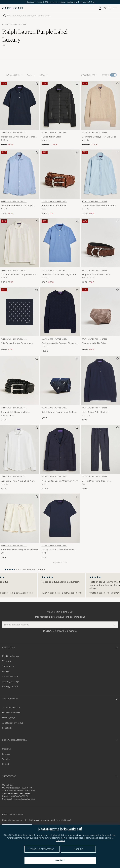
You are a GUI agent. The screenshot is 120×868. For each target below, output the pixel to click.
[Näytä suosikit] (105, 8)
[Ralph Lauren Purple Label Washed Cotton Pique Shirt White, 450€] (20, 457)
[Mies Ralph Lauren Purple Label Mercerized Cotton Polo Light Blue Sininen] (60, 243)
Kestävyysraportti (10, 687)
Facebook (7, 754)
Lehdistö (6, 671)
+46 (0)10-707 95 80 (19, 796)
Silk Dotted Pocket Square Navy (17, 343)
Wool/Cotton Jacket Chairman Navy (60, 481)
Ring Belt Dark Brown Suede (96, 274)
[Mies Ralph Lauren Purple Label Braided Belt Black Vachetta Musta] (20, 380)
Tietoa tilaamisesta (11, 708)
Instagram (7, 749)
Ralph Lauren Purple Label (15, 25)
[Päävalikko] (115, 8)
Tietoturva (7, 661)
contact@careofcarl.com (24, 799)
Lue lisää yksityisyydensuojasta (60, 631)
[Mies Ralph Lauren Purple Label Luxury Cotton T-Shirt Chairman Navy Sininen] (60, 518)
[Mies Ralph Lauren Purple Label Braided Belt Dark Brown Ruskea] (60, 174)
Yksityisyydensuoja (11, 682)
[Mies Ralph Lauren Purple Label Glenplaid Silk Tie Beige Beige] (100, 312)
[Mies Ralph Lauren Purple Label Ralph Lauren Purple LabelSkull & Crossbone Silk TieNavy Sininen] (60, 380)
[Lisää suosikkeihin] (36, 84)
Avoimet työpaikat (10, 676)
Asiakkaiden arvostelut (13, 723)
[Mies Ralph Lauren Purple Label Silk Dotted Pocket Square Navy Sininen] (20, 312)
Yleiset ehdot (8, 666)
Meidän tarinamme (11, 656)
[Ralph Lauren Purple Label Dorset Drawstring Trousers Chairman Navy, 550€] (100, 457)
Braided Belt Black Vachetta (15, 412)
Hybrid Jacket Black (52, 137)
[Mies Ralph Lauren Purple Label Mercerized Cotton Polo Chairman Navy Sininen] (20, 105)
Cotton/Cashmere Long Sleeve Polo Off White (19, 275)
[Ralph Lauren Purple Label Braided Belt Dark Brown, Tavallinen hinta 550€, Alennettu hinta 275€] (60, 182)
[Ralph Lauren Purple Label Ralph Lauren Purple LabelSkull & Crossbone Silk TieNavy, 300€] (60, 389)
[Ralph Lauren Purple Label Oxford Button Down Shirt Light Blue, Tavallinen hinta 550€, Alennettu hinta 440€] (20, 182)
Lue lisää (60, 840)
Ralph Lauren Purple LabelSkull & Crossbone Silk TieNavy (59, 412)
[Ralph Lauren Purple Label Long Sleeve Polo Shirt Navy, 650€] (100, 389)
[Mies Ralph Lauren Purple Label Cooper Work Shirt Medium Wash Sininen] (100, 174)
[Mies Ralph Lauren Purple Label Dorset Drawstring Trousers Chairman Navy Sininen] (100, 449)
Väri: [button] (31, 75)
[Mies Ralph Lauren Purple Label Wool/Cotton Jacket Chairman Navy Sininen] (60, 449)
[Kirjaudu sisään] (100, 8)
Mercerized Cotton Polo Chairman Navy (18, 137)
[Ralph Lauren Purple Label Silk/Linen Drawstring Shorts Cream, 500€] (20, 526)
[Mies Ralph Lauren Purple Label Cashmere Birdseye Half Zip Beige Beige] (100, 105)
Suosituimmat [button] (90, 75)
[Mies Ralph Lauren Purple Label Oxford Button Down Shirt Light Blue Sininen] (20, 174)
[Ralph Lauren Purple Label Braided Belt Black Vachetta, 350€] (20, 389)
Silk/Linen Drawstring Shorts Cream (20, 550)
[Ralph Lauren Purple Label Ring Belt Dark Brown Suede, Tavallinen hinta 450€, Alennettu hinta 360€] (100, 251)
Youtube (6, 759)
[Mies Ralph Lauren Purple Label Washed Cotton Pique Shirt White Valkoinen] (20, 449)
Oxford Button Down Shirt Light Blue (17, 206)
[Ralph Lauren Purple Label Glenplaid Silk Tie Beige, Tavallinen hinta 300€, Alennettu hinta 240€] (100, 320)
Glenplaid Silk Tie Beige (94, 343)
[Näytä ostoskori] (110, 8)
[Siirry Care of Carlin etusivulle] (13, 8)
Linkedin (6, 764)
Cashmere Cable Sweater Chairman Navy (60, 343)
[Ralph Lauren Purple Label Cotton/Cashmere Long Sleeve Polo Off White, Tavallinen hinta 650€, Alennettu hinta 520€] (20, 251)
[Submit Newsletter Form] (114, 625)
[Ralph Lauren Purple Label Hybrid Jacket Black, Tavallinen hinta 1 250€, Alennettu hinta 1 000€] (60, 113)
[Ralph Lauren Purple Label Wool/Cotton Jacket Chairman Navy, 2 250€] (60, 457)
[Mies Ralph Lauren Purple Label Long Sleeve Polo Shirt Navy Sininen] (100, 380)
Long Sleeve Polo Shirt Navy (96, 412)
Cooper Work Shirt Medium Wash (99, 206)
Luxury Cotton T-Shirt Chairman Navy (58, 550)
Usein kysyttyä (9, 718)
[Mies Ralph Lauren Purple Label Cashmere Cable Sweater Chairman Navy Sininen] (60, 312)
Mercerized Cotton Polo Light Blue (59, 274)
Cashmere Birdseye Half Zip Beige (99, 137)
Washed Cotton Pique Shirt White (18, 481)
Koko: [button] (44, 75)
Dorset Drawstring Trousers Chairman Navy (96, 481)
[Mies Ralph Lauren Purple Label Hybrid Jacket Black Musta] (60, 105)
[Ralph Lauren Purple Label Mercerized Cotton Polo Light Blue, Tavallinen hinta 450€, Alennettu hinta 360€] (60, 251)
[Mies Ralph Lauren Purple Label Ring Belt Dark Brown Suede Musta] (100, 243)
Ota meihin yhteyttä (11, 713)
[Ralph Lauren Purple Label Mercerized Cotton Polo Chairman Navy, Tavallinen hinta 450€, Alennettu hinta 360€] (20, 113)
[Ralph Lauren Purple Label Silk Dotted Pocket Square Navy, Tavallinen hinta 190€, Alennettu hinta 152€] (20, 320)
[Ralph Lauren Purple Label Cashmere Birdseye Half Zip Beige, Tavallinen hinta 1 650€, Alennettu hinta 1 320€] (100, 113)
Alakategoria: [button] (14, 75)
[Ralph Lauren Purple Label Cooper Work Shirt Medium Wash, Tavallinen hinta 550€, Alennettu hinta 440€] (100, 182)
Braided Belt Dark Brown (54, 206)
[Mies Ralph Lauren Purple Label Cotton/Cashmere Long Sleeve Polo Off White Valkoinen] (20, 243)
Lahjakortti (7, 728)
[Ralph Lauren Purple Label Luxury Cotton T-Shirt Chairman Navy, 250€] (60, 526)
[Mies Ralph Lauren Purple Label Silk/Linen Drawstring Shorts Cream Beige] (20, 518)
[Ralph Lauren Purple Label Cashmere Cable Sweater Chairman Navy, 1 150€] (60, 320)
